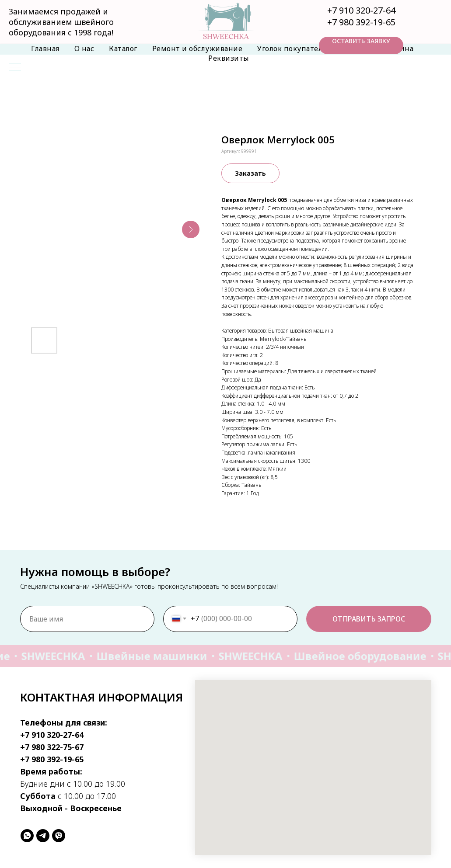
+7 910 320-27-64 (361, 10)
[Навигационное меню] (15, 68)
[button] (361, 45)
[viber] (59, 836)
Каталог (123, 49)
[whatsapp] (27, 836)
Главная (45, 49)
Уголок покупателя (292, 49)
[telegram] (43, 836)
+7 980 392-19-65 (361, 22)
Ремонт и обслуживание (198, 49)
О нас (84, 49)
